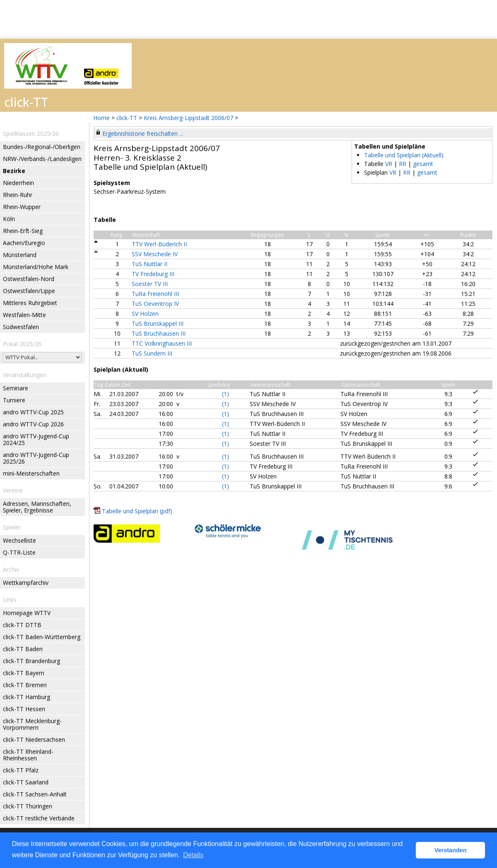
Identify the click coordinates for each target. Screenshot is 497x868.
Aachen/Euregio (24, 243)
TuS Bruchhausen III (159, 333)
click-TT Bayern (24, 673)
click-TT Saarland (26, 782)
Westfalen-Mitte (24, 315)
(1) (226, 394)
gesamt (423, 164)
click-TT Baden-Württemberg (42, 637)
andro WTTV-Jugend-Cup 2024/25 (36, 439)
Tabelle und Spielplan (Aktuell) (404, 155)
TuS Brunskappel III (158, 323)
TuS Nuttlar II (150, 264)
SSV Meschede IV (155, 254)
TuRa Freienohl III (155, 294)
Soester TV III (150, 284)
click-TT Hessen (24, 709)
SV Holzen (145, 314)
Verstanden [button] (451, 850)
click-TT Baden (23, 649)
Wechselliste (19, 540)
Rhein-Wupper (22, 207)
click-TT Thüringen (28, 806)
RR (403, 164)
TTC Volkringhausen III (162, 343)
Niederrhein (18, 183)
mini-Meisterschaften (31, 473)
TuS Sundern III (152, 353)
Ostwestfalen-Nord (29, 279)
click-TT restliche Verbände (39, 818)
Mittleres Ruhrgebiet (30, 303)
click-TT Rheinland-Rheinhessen (28, 755)
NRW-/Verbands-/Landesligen (42, 159)
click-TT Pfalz (21, 770)
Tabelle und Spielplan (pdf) (137, 511)
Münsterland (20, 255)
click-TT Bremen (25, 685)
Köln (9, 219)
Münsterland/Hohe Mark (36, 267)
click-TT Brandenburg (31, 661)
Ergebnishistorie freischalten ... (143, 133)
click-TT (127, 118)
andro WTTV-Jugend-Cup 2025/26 (36, 458)
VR (389, 164)
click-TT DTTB (22, 625)
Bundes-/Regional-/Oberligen (42, 147)
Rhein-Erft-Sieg (23, 231)
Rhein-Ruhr (18, 195)
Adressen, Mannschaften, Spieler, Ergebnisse (37, 507)
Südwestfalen (21, 327)
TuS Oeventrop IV (155, 304)
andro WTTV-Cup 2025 (33, 412)
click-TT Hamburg (27, 697)
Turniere (14, 400)
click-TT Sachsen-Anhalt (35, 794)
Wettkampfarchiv (26, 583)
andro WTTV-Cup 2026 (33, 424)
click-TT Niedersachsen (34, 739)
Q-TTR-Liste (19, 552)
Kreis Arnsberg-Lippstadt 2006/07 (189, 118)
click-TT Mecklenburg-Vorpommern (32, 724)
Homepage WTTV (27, 613)
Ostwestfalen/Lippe (29, 291)
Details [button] (193, 855)
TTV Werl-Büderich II (159, 244)
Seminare (16, 388)
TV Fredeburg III (153, 274)
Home (101, 118)
